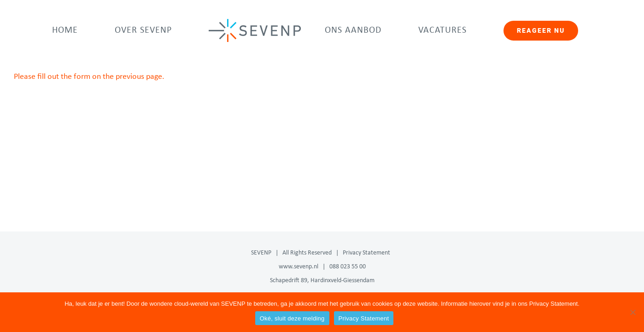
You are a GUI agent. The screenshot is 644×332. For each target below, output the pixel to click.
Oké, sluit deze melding (292, 318)
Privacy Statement (366, 253)
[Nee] (632, 312)
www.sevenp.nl (299, 267)
